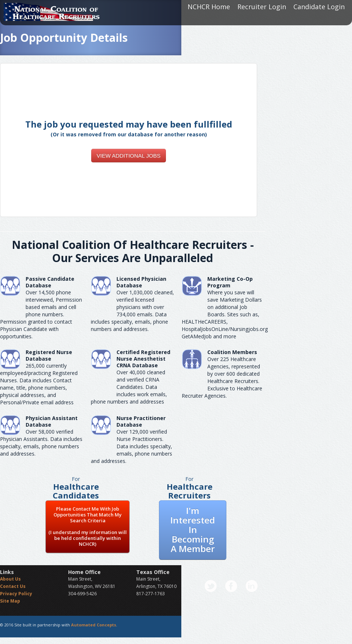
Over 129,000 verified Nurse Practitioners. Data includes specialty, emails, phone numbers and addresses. (131, 446)
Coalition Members (232, 352)
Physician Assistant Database (52, 421)
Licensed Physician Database (141, 282)
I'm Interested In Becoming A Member (193, 529)
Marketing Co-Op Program (230, 282)
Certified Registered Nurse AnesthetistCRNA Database (143, 359)
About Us (10, 579)
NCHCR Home (209, 7)
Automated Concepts (94, 625)
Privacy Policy (16, 594)
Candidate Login (319, 7)
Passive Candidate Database (50, 282)
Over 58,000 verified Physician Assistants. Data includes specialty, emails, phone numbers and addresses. (41, 443)
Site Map (10, 601)
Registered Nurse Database (49, 355)
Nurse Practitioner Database (141, 421)
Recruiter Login (262, 7)
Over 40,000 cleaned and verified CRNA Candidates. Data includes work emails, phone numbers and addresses (129, 387)
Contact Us (13, 586)
